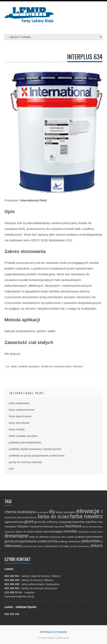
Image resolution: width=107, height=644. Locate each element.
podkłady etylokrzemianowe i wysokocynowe (35, 449)
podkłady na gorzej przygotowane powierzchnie (37, 456)
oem (11, 469)
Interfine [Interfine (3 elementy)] (91, 522)
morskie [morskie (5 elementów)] (71, 531)
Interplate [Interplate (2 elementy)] (10, 527)
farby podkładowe (19, 403)
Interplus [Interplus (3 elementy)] (23, 526)
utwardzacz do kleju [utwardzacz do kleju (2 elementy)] (57, 546)
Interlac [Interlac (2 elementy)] (102, 522)
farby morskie (17, 429)
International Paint (27, 393)
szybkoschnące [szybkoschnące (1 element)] (30, 546)
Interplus (78, 366)
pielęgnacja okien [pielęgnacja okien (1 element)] (58, 537)
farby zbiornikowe (19, 423)
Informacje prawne (53, 632)
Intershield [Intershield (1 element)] (59, 527)
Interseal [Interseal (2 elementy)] (48, 527)
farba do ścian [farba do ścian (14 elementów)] (53, 516)
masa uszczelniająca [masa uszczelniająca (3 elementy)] (49, 531)
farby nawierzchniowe (22, 410)
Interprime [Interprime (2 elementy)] (36, 527)
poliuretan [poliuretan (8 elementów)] (91, 541)
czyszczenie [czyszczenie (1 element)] (42, 512)
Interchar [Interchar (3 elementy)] (79, 522)
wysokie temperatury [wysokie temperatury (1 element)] (80, 546)
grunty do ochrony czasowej (25, 462)
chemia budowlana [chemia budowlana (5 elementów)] (20, 512)
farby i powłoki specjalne (25, 366)
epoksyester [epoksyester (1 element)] (10, 517)
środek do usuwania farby (56, 366)
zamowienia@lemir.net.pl (19, 596)
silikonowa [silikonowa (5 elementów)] (13, 546)
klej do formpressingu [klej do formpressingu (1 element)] (93, 527)
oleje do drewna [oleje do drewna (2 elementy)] (39, 537)
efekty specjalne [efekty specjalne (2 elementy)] (66, 512)
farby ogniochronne (20, 416)
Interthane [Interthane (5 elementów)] (73, 526)
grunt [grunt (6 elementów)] (29, 521)
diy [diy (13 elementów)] (52, 511)
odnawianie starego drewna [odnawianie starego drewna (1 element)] (91, 532)
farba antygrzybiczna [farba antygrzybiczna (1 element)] (27, 517)
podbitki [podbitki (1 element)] (71, 537)
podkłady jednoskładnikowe (25, 442)
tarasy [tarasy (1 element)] (41, 546)
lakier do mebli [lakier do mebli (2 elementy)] (25, 532)
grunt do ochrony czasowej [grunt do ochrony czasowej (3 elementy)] (53, 522)
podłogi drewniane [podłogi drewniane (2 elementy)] (70, 541)
